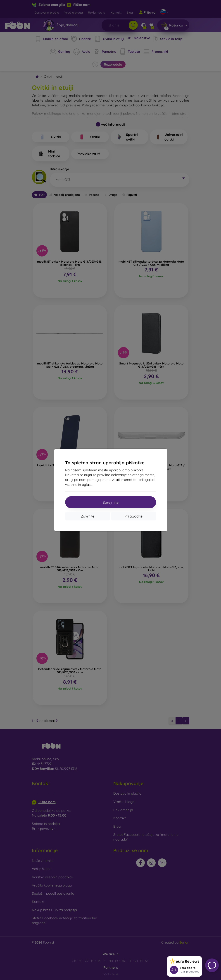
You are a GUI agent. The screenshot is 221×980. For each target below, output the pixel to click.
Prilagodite (133, 516)
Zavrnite (88, 516)
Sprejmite (111, 502)
